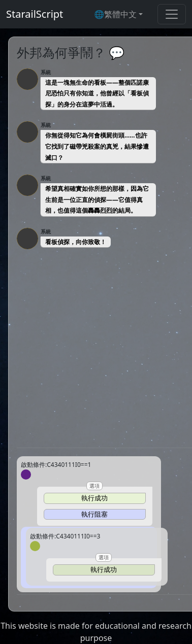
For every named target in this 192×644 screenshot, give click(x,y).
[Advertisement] (96, 348)
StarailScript (35, 14)
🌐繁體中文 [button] (115, 14)
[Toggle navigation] (172, 14)
